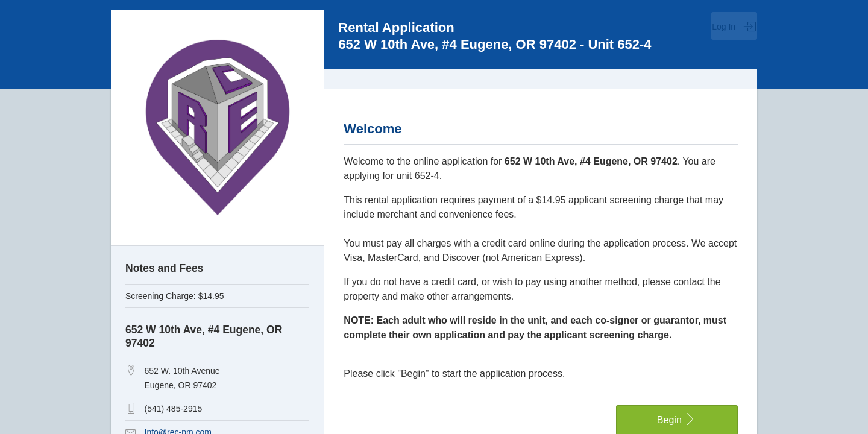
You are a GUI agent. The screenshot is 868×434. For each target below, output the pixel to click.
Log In (734, 27)
